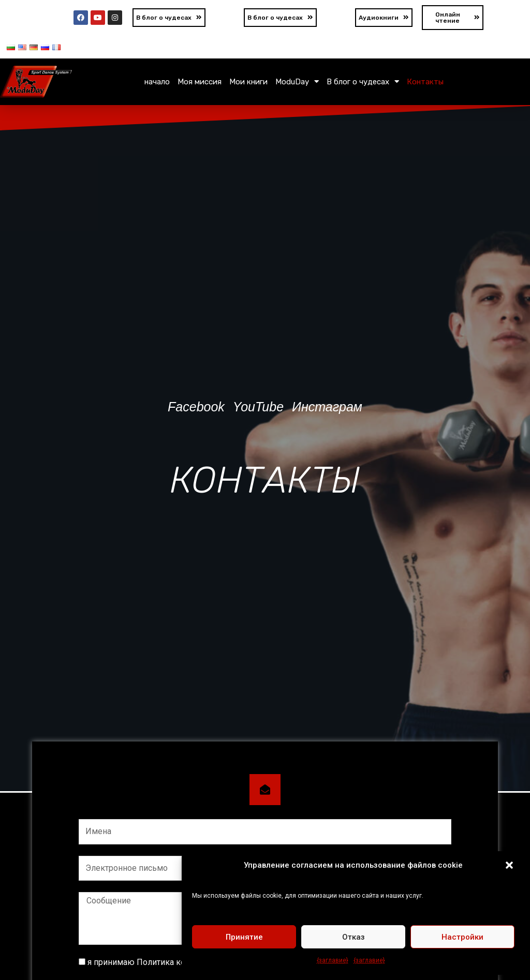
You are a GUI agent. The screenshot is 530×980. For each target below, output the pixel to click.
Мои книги (248, 82)
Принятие (244, 937)
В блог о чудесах (363, 81)
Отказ (354, 937)
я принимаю (174, 962)
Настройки (462, 937)
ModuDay (297, 81)
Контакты (425, 82)
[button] (509, 865)
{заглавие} (333, 960)
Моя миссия (200, 82)
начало (157, 82)
